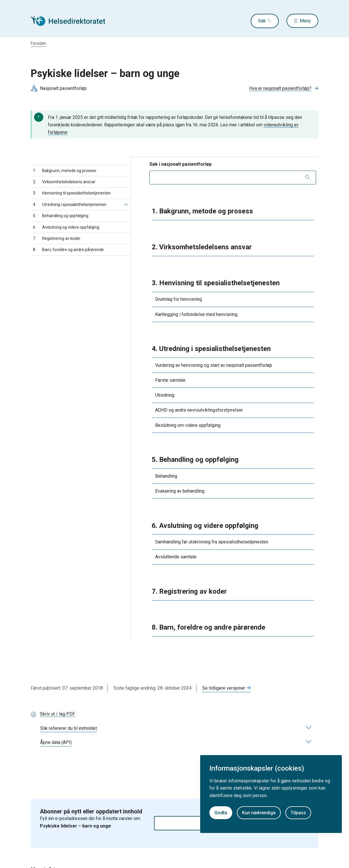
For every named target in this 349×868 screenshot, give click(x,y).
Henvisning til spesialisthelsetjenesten (72, 193)
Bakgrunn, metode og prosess (65, 171)
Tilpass (298, 813)
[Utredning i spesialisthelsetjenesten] (126, 205)
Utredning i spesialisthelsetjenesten (70, 205)
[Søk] (308, 178)
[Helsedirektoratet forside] (72, 21)
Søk (261, 21)
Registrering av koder (57, 238)
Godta (221, 813)
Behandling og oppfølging (61, 216)
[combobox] (233, 178)
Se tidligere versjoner (224, 688)
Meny (305, 21)
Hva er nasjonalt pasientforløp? (280, 88)
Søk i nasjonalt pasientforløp (181, 164)
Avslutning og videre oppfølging (66, 227)
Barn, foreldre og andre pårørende (68, 250)
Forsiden (38, 43)
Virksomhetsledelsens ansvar (64, 182)
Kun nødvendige (259, 813)
